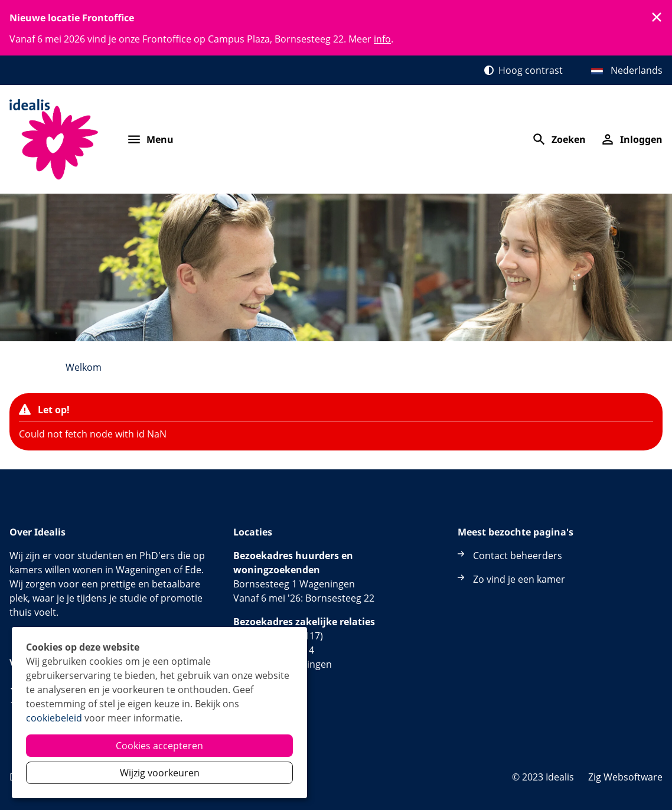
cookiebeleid (54, 718)
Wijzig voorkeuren (160, 773)
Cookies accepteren (159, 746)
